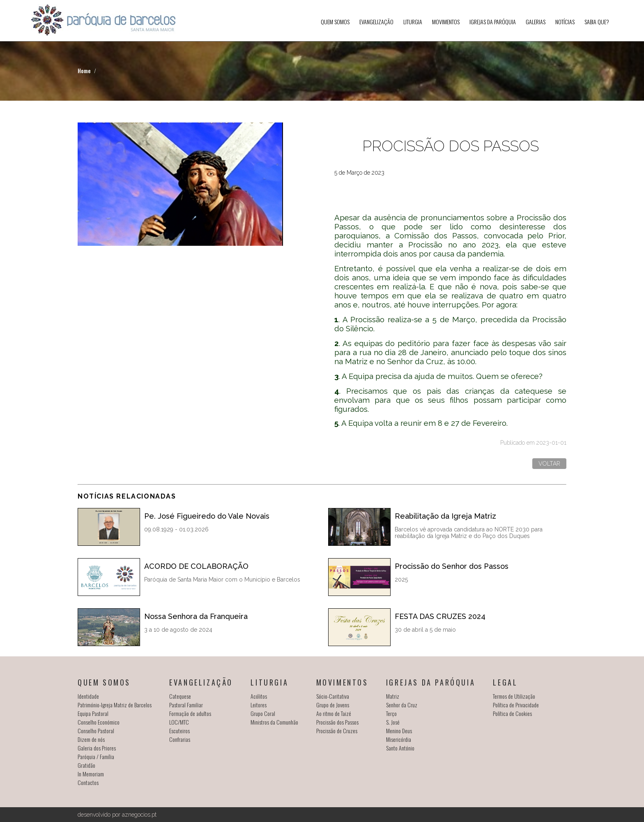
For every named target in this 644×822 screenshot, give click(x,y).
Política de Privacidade (516, 705)
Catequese (180, 696)
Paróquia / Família (96, 756)
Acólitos (259, 696)
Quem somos (335, 22)
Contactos (88, 782)
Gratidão (86, 765)
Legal (505, 682)
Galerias (536, 22)
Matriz (393, 696)
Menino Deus (399, 731)
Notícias (565, 22)
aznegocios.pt (139, 815)
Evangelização (376, 22)
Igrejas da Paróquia (493, 22)
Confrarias (180, 739)
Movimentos (446, 22)
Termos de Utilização (514, 696)
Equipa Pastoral (93, 713)
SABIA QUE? (597, 22)
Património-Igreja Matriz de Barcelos (115, 705)
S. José (393, 722)
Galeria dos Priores (97, 748)
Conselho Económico (99, 722)
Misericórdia (399, 739)
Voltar (549, 464)
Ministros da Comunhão (274, 722)
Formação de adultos (190, 713)
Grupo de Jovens (333, 705)
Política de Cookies (512, 713)
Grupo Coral (263, 713)
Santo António (400, 748)
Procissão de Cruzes (337, 731)
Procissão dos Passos (337, 722)
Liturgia (413, 22)
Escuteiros (179, 731)
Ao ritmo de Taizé (334, 713)
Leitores (259, 705)
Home (84, 70)
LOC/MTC (179, 722)
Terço (391, 713)
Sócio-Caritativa (333, 696)
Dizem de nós (91, 739)
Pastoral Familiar (186, 705)
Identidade (88, 696)
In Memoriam (91, 774)
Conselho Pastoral (96, 731)
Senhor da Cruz (402, 705)
